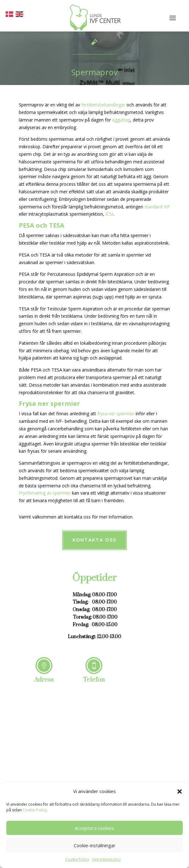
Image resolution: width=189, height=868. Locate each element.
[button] (180, 791)
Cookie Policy (35, 810)
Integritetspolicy (107, 859)
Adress (44, 680)
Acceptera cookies (94, 828)
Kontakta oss (94, 540)
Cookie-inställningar (95, 845)
